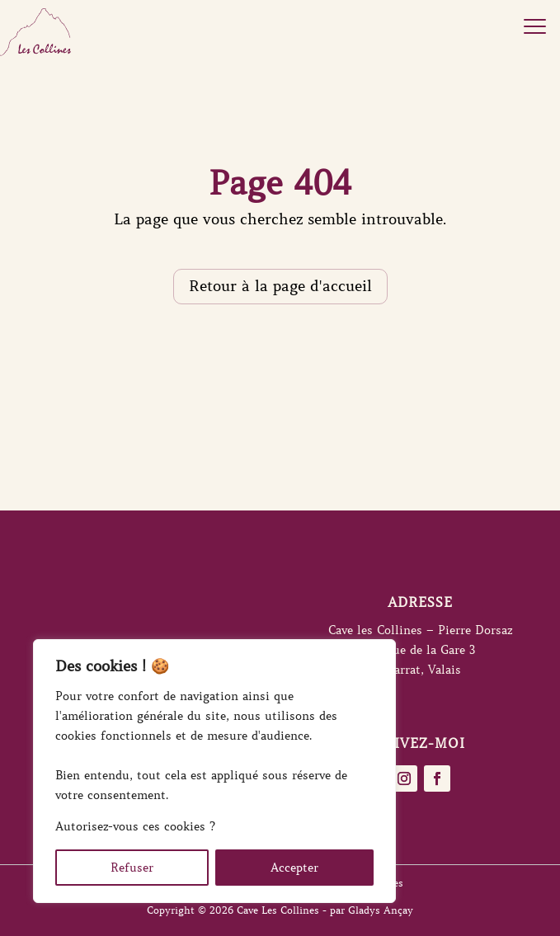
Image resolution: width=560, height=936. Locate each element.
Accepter (294, 868)
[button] (535, 25)
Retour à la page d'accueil (280, 286)
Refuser (132, 868)
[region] (214, 771)
